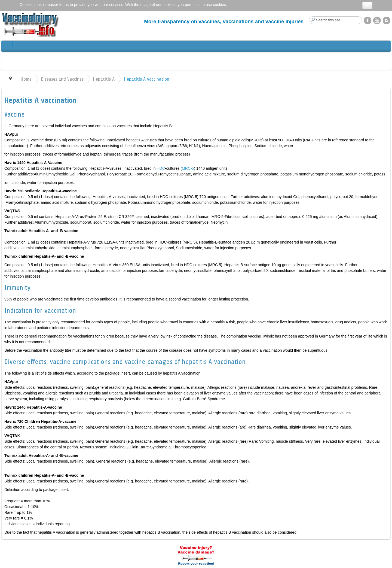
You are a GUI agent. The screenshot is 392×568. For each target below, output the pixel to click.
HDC (161, 168)
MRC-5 (188, 168)
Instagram (387, 20)
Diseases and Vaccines (62, 79)
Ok (367, 5)
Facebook (367, 20)
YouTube (377, 20)
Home (26, 79)
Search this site (309, 16)
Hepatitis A (104, 79)
